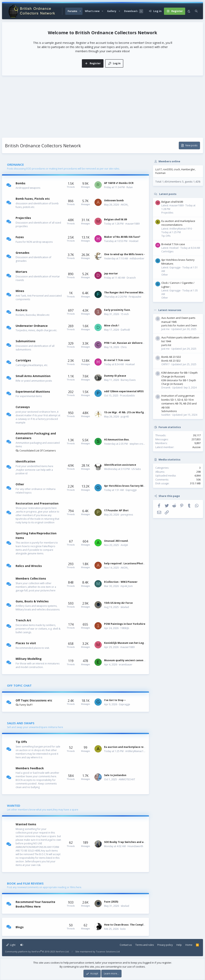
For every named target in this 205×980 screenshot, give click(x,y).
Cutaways (23, 407)
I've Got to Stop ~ (115, 700)
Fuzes (20, 237)
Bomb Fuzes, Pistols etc (33, 199)
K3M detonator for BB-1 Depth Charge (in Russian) (179, 375)
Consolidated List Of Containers (36, 451)
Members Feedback (30, 768)
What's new (92, 11)
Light (11, 945)
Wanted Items (26, 824)
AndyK (124, 545)
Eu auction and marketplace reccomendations (134, 747)
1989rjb (125, 628)
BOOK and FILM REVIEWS (25, 883)
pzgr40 (125, 417)
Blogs (20, 927)
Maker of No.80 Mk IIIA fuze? (122, 237)
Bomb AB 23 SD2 (171, 357)
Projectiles (23, 218)
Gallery (112, 11)
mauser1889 (132, 224)
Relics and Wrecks (29, 566)
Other (20, 484)
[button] (80, 11)
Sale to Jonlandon (115, 775)
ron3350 (168, 169)
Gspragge (131, 490)
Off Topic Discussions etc (34, 700)
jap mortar (111, 273)
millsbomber (137, 258)
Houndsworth (135, 846)
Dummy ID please (115, 376)
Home (189, 945)
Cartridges (23, 360)
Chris (124, 347)
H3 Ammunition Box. (117, 440)
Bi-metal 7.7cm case (117, 360)
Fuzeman (160, 173)
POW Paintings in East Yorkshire (125, 624)
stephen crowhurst (140, 444)
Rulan (130, 187)
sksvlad (125, 607)
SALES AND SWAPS (21, 723)
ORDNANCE (15, 165)
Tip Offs (21, 742)
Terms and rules (145, 945)
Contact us (126, 945)
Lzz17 (159, 169)
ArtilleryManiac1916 (137, 751)
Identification (25, 461)
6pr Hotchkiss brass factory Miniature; (129, 486)
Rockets (22, 310)
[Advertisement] (102, 108)
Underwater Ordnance (32, 325)
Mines (20, 291)
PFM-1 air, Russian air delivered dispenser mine (134, 343)
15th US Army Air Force (118, 603)
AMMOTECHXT (127, 779)
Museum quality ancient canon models (129, 660)
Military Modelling (29, 659)
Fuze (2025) (111, 902)
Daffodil (125, 330)
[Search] (196, 11)
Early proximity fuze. (117, 310)
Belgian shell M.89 (116, 219)
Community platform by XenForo (37, 951)
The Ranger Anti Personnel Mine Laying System (134, 292)
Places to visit (26, 643)
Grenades (23, 252)
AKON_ (125, 205)
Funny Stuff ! (24, 705)
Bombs (21, 183)
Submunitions (26, 341)
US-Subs (136, 469)
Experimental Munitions (33, 391)
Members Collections (31, 578)
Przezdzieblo (128, 396)
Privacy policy (165, 945)
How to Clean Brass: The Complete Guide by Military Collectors (144, 925)
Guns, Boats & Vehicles (32, 601)
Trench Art (23, 620)
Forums (72, 11)
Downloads (131, 11)
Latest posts (168, 194)
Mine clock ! (112, 325)
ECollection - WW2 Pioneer (121, 582)
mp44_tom (127, 586)
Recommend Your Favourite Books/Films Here (35, 904)
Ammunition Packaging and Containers (36, 436)
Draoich (131, 278)
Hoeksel (134, 241)
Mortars (21, 272)
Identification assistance (120, 465)
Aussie (196, 447)
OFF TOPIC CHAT (19, 685)
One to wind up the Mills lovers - (125, 254)
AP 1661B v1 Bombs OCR (119, 183)
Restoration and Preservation (37, 503)
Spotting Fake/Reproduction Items (36, 536)
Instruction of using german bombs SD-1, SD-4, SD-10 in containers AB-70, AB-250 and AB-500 (179, 402)
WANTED (14, 805)
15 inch (125, 314)
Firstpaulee (135, 297)
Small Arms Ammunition (33, 376)
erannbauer (126, 665)
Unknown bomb (114, 200)
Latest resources (170, 310)
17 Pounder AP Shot (116, 510)
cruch (177, 169)
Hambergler (188, 169)
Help (179, 945)
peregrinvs (127, 515)
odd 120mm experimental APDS (124, 391)
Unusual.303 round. (116, 541)
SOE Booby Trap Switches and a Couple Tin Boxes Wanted (140, 842)
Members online (169, 161)
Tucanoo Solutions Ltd (108, 951)
